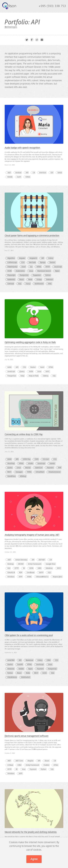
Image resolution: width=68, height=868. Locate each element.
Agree (34, 859)
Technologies (11, 27)
